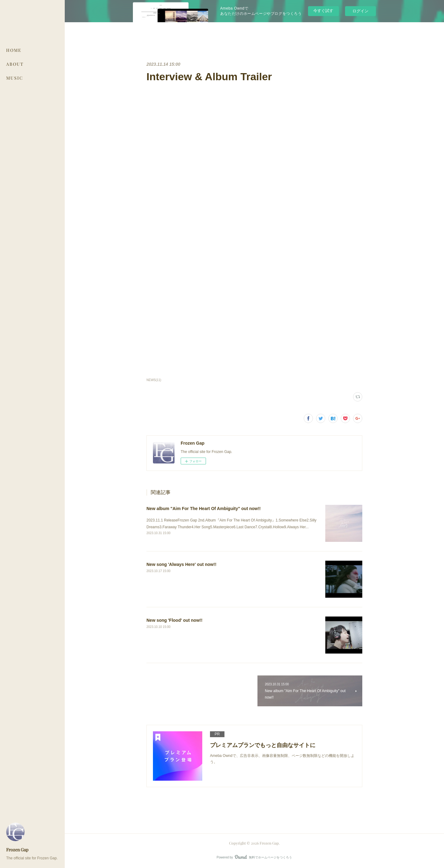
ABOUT (15, 64)
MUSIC (15, 78)
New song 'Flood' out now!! (175, 620)
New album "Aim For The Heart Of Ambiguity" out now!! (204, 509)
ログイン (360, 11)
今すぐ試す (323, 11)
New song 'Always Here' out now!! (181, 564)
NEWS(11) (154, 380)
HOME (14, 50)
